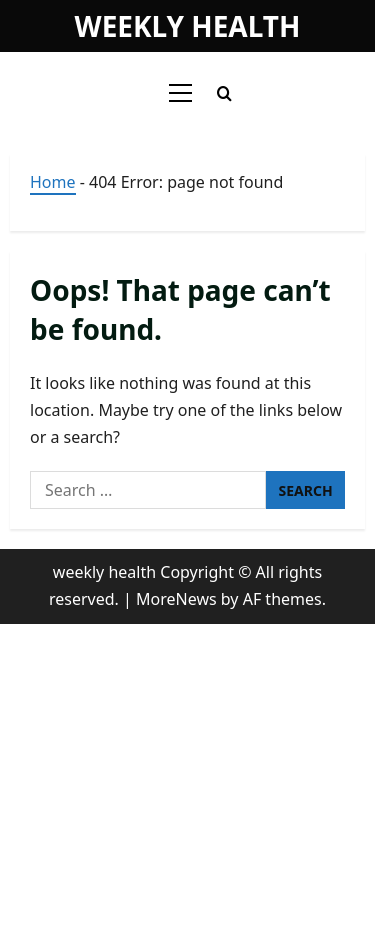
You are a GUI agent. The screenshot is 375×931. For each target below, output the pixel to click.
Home (53, 182)
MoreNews (176, 599)
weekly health (188, 26)
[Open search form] (224, 93)
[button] (180, 93)
